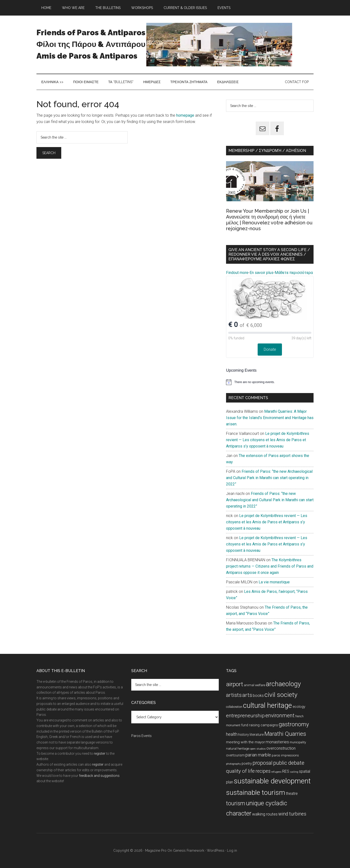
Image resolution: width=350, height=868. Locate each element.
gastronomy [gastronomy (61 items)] (294, 724)
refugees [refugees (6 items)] (276, 772)
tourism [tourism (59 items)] (236, 803)
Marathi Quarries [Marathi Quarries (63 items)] (285, 734)
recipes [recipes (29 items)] (263, 771)
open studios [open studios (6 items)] (258, 749)
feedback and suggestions (99, 776)
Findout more (237, 273)
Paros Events (141, 736)
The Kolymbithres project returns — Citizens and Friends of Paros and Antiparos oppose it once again (270, 566)
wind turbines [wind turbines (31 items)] (292, 814)
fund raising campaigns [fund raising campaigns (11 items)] (260, 725)
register (100, 754)
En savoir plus (262, 273)
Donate (270, 349)
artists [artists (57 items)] (234, 695)
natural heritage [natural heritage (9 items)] (238, 749)
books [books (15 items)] (258, 696)
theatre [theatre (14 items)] (292, 794)
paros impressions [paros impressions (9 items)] (285, 755)
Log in (232, 850)
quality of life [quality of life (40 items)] (240, 771)
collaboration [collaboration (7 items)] (234, 707)
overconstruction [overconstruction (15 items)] (281, 748)
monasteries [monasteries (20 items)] (277, 742)
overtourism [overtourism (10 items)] (235, 755)
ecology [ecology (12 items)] (299, 707)
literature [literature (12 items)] (257, 735)
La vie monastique (274, 582)
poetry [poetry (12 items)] (247, 763)
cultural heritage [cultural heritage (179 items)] (267, 705)
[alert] (270, 382)
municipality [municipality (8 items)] (298, 742)
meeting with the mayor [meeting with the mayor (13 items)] (245, 742)
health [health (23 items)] (232, 734)
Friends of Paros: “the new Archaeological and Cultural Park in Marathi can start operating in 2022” (269, 478)
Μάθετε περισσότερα (294, 273)
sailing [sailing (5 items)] (294, 772)
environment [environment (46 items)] (280, 715)
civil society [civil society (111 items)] (281, 695)
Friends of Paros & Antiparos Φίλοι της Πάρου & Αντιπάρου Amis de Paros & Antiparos (91, 44)
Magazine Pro (156, 850)
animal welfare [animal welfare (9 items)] (254, 685)
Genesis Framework (189, 850)
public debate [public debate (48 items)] (289, 763)
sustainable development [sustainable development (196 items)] (272, 781)
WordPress (216, 850)
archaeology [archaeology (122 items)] (283, 684)
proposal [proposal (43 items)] (262, 763)
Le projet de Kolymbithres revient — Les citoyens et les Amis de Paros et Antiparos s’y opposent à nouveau (268, 440)
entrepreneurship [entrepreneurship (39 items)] (245, 716)
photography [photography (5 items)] (233, 764)
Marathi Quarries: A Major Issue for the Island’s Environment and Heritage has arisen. (270, 418)
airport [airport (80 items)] (235, 684)
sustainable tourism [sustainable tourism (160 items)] (256, 793)
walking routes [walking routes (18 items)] (265, 814)
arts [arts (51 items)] (247, 695)
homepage (185, 115)
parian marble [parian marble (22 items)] (258, 755)
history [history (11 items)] (244, 735)
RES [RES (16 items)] (286, 771)
